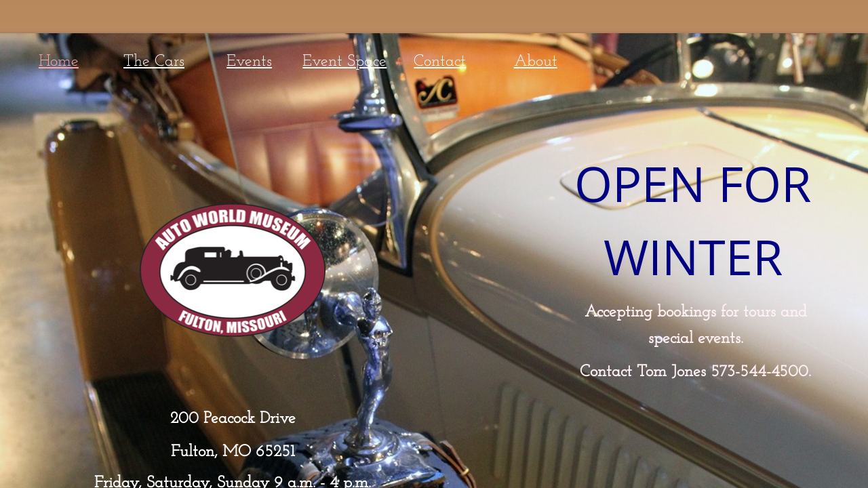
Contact (440, 62)
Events (249, 62)
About (536, 62)
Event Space (344, 62)
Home (59, 62)
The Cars (154, 62)
